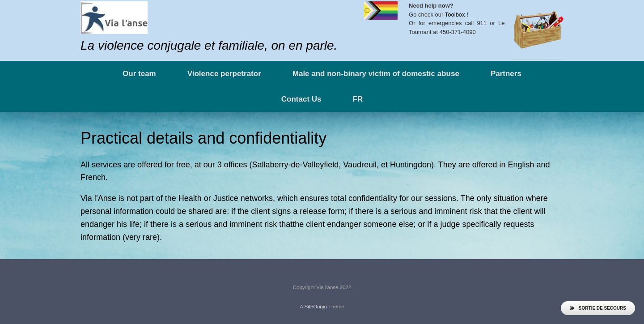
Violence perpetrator (224, 74)
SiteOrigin (316, 307)
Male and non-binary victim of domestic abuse (376, 74)
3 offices (232, 165)
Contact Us (301, 99)
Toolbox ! (457, 15)
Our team (139, 74)
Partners (506, 74)
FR (358, 99)
